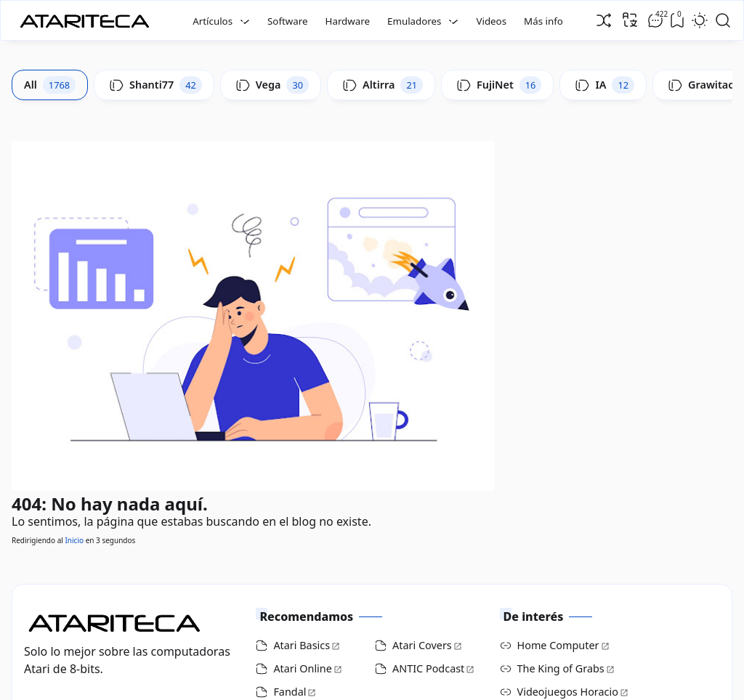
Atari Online (302, 668)
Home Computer (558, 645)
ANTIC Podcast (428, 668)
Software (288, 21)
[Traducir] (630, 20)
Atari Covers (422, 645)
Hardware (348, 21)
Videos (491, 21)
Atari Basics (302, 645)
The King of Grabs (561, 668)
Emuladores (414, 21)
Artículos (213, 21)
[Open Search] (723, 20)
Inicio (74, 540)
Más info (543, 21)
